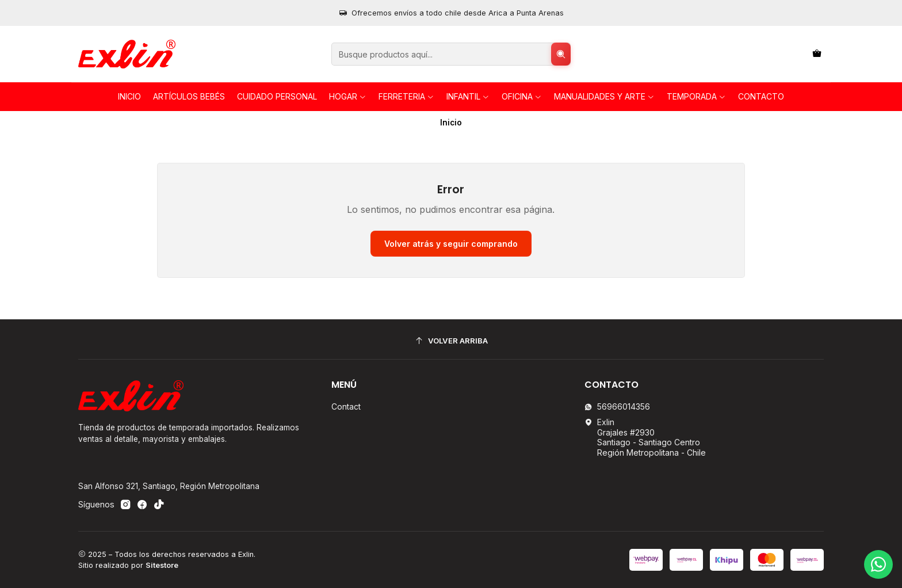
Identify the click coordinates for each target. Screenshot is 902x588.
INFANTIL (468, 96)
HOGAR (348, 96)
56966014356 (617, 406)
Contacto (761, 96)
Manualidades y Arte (604, 96)
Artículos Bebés (189, 96)
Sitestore (162, 565)
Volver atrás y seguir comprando (451, 244)
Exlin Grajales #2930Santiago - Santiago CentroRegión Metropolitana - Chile (645, 437)
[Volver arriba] (451, 341)
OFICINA (522, 96)
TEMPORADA (696, 96)
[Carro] (817, 54)
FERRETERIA (406, 96)
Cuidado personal (277, 96)
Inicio (129, 96)
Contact (346, 406)
